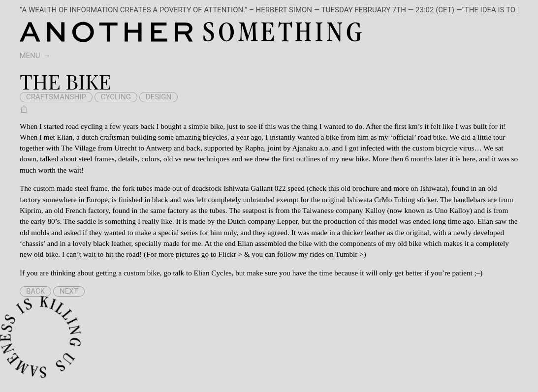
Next (69, 291)
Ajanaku (304, 148)
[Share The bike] (24, 109)
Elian (64, 137)
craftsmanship (56, 97)
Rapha (254, 148)
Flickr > (230, 254)
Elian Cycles (213, 273)
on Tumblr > (345, 254)
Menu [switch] (30, 56)
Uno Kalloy (452, 210)
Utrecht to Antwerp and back (157, 148)
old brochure (360, 188)
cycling (116, 97)
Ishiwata (432, 188)
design (158, 97)
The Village (79, 148)
